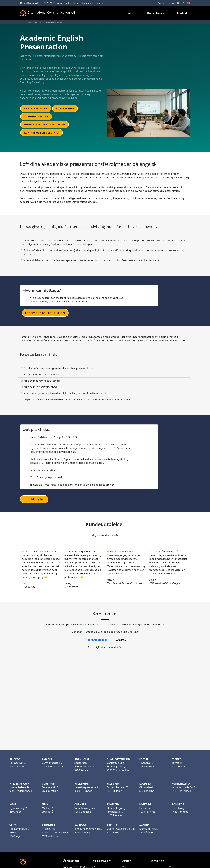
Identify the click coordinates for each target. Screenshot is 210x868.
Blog (124, 866)
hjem (22, 22)
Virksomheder (64, 3)
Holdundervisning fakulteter (45, 125)
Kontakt (182, 13)
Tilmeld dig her (34, 499)
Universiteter (101, 3)
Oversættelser (166, 3)
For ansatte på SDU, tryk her (45, 313)
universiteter (33, 22)
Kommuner (87, 3)
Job (94, 866)
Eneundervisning (36, 108)
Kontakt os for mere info (41, 133)
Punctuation (65, 108)
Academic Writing (36, 116)
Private (76, 3)
